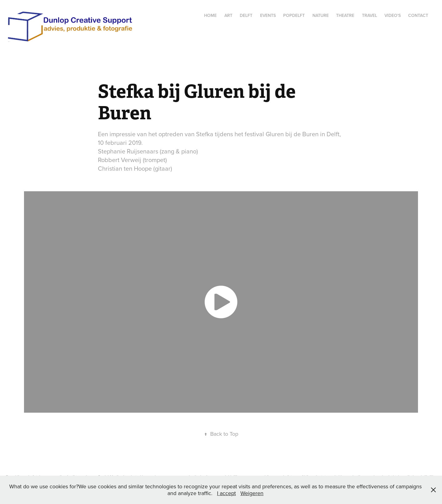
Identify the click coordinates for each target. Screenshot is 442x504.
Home (210, 15)
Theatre (345, 15)
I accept (226, 493)
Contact (418, 15)
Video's (393, 15)
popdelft (294, 15)
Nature (321, 15)
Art (228, 15)
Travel (370, 15)
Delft (246, 15)
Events (268, 15)
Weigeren (252, 493)
